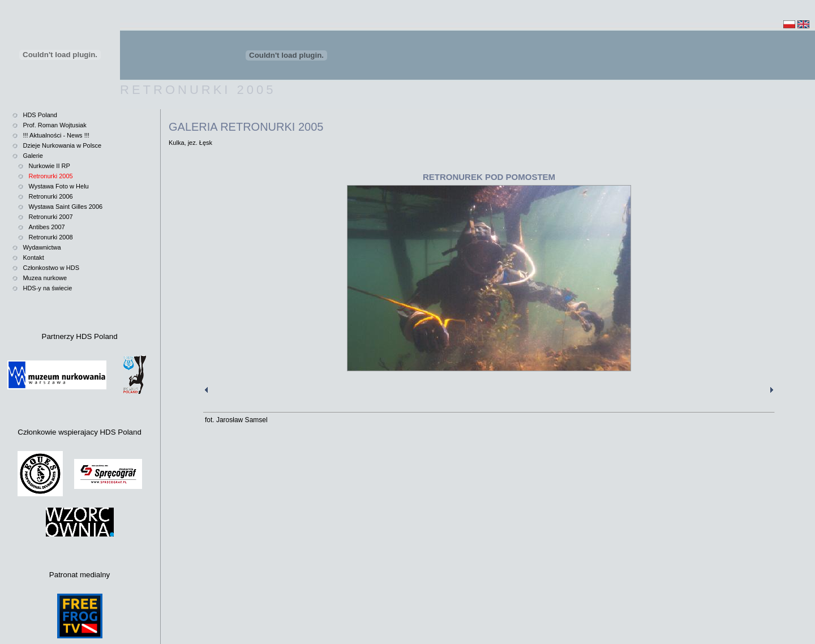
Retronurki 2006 (50, 196)
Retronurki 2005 (50, 176)
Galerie (33, 156)
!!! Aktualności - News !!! (56, 135)
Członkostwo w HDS (51, 268)
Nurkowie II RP (49, 166)
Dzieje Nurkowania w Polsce (62, 145)
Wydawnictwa (42, 247)
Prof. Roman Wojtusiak (54, 125)
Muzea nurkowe (45, 278)
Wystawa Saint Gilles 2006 (65, 207)
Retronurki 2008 (50, 237)
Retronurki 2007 (50, 217)
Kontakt (33, 257)
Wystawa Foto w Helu (58, 186)
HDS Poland (40, 115)
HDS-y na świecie (47, 288)
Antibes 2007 (46, 227)
